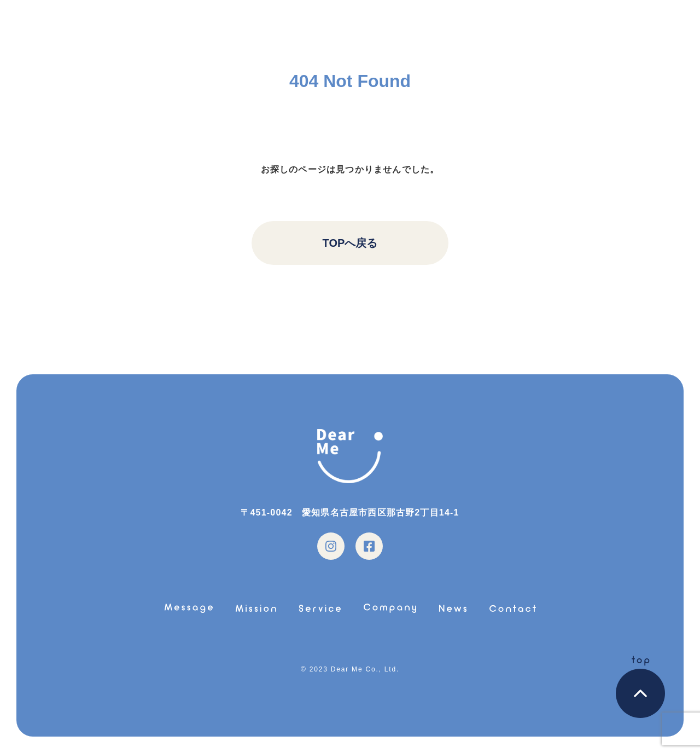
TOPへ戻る (350, 243)
